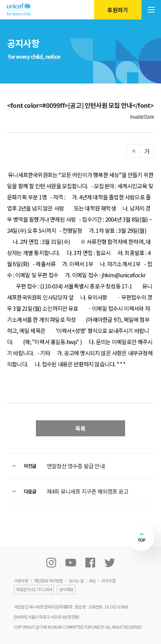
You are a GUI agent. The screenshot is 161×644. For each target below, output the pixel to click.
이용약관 (21, 581)
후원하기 (118, 10)
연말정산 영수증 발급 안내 (76, 466)
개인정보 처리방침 (48, 581)
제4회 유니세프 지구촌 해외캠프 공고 (87, 491)
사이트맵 (108, 581)
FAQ (93, 581)
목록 (80, 428)
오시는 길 (76, 581)
